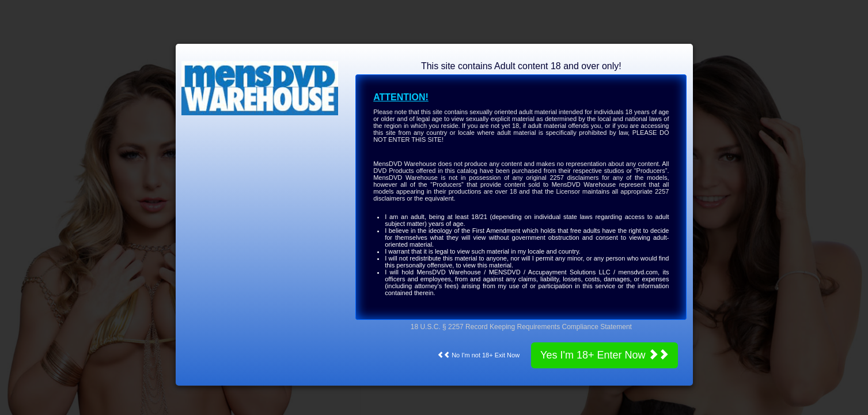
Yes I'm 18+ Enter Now (604, 355)
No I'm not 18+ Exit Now (478, 355)
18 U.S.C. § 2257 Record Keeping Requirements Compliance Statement (521, 327)
